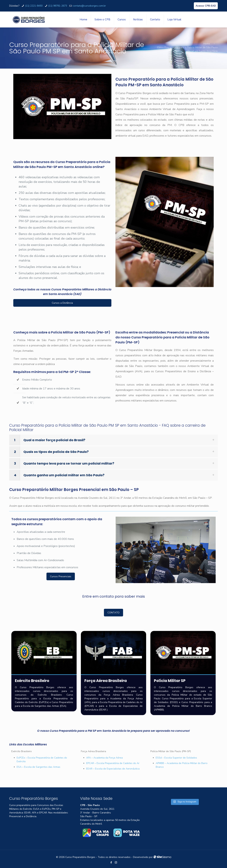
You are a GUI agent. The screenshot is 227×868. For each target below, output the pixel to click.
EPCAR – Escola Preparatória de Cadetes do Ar (113, 763)
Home (207, 44)
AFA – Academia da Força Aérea (104, 758)
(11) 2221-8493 (34, 6)
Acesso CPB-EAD (206, 6)
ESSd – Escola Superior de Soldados (176, 758)
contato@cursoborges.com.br (89, 6)
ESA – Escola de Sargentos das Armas (38, 767)
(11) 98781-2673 (58, 6)
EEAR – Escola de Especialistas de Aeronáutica (113, 769)
